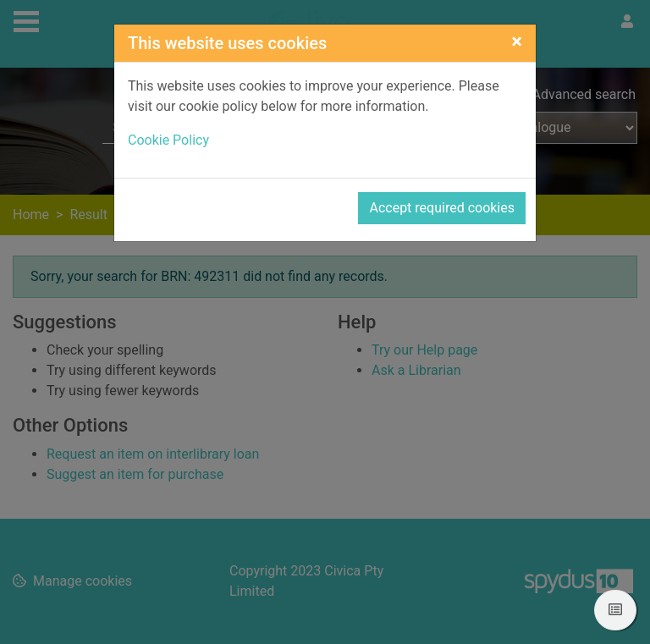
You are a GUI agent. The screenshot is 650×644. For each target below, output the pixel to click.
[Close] (517, 41)
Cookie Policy (168, 140)
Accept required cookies (442, 208)
